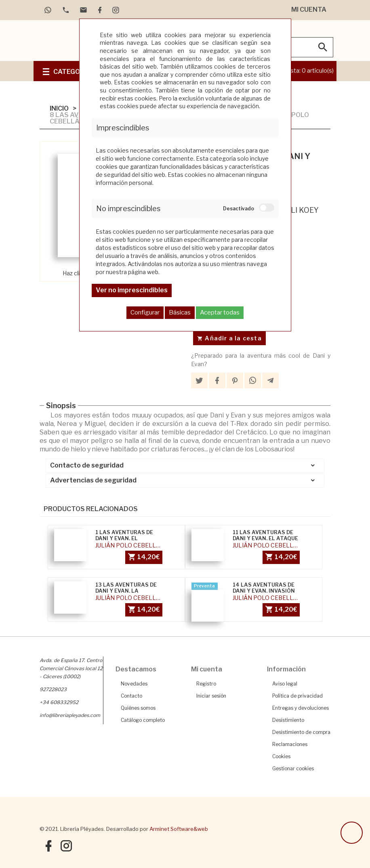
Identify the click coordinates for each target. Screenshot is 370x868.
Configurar (145, 312)
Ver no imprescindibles (132, 290)
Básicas (180, 312)
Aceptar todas (220, 312)
